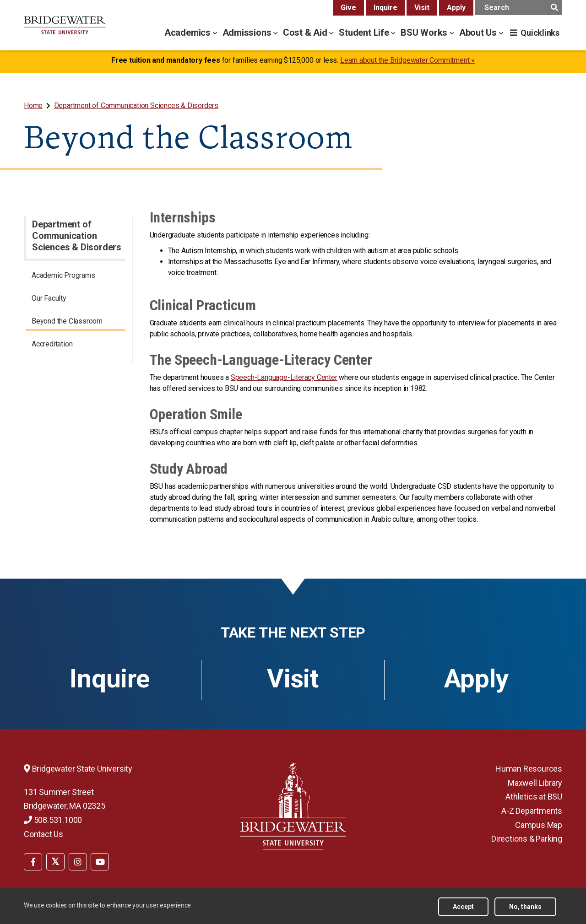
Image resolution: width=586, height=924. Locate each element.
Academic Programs (63, 275)
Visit (422, 8)
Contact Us (43, 834)
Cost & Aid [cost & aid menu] (306, 32)
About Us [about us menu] (479, 32)
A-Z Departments (532, 811)
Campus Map (539, 825)
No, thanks (525, 907)
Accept (463, 907)
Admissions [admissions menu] (248, 32)
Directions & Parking (527, 839)
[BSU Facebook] (33, 862)
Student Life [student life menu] (365, 32)
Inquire (385, 8)
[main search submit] (554, 8)
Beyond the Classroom (67, 321)
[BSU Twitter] (55, 862)
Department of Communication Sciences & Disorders (136, 105)
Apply (456, 8)
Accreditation (52, 344)
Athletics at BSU (534, 797)
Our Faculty (49, 298)
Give (348, 8)
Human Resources (529, 769)
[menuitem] (34, 105)
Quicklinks (540, 33)
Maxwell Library (535, 783)
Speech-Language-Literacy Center (284, 377)
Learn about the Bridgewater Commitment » (407, 60)
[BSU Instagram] (78, 862)
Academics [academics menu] (189, 32)
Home (33, 105)
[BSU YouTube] (100, 862)
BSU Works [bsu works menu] (425, 32)
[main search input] (519, 8)
